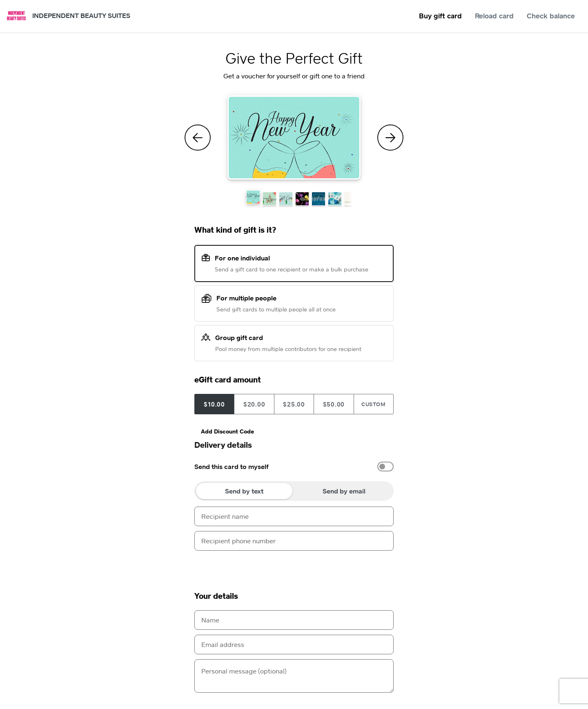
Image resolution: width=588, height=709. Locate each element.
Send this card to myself (232, 467)
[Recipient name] (294, 516)
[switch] (385, 467)
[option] (294, 467)
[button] (253, 197)
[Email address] (294, 645)
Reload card (494, 16)
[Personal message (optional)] (294, 676)
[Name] (294, 620)
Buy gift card (440, 16)
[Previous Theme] (198, 138)
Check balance (551, 16)
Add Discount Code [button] (227, 431)
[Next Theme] (390, 138)
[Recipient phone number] (294, 541)
